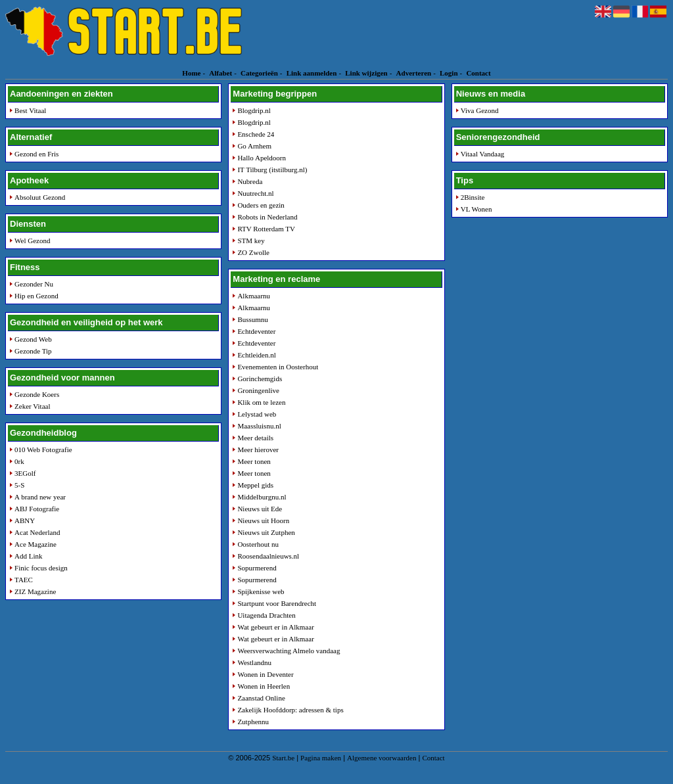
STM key (251, 241)
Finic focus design (41, 568)
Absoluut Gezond (40, 197)
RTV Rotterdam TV (266, 229)
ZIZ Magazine (35, 591)
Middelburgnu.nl (262, 497)
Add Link (28, 556)
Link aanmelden (312, 73)
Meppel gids (255, 485)
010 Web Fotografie (43, 450)
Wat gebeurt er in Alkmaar (275, 627)
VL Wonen (476, 209)
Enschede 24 (256, 134)
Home (191, 73)
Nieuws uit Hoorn (263, 520)
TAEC (24, 580)
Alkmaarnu (253, 296)
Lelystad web (257, 414)
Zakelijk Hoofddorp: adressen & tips (290, 710)
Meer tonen (254, 461)
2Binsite (473, 197)
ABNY (25, 520)
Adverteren (414, 73)
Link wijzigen (366, 73)
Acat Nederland (37, 532)
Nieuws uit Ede (260, 509)
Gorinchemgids (260, 379)
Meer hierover (258, 450)
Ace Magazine (35, 544)
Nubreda (250, 181)
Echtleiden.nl (256, 355)
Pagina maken (321, 758)
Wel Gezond (32, 241)
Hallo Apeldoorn (262, 158)
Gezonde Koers (37, 394)
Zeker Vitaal (32, 406)
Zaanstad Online (261, 698)
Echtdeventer (256, 331)
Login (449, 73)
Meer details (255, 438)
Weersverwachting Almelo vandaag (289, 651)
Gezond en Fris (36, 154)
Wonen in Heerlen (264, 686)
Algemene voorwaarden (382, 758)
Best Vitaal (30, 110)
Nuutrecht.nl (255, 193)
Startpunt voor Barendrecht (277, 603)
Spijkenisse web (261, 591)
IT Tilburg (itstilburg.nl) (272, 170)
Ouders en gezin (261, 205)
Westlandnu (254, 662)
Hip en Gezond (36, 296)
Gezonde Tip (33, 351)
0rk (19, 461)
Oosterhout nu (258, 544)
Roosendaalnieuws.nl (268, 556)
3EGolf (25, 473)
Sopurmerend (257, 568)
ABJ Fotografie (37, 509)
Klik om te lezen (261, 402)
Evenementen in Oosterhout (278, 367)
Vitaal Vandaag (483, 154)
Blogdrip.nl (254, 110)
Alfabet (220, 73)
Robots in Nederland (267, 217)
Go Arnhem (254, 146)
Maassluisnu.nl (259, 426)
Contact (478, 73)
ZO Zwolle (253, 252)
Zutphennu (253, 722)
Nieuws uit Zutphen (266, 532)
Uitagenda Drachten (266, 615)
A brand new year (40, 497)
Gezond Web (33, 339)
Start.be (283, 758)
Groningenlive (258, 390)
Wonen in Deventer (265, 674)
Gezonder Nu (34, 284)
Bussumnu (252, 319)
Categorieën (259, 73)
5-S (19, 485)
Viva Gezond (480, 110)
